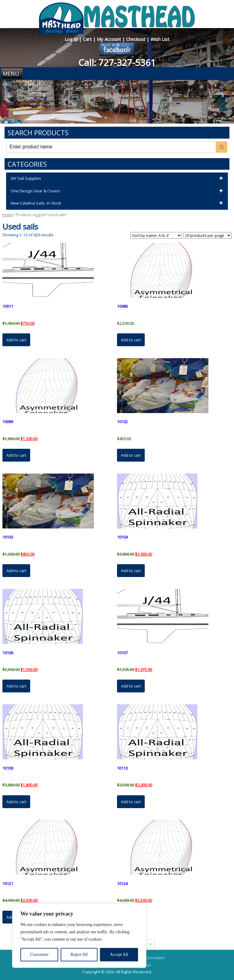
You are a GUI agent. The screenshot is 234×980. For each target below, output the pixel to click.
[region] (79, 936)
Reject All (79, 955)
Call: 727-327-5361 (117, 62)
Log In (72, 39)
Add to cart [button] (16, 340)
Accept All (119, 955)
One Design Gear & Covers (118, 191)
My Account (110, 39)
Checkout (136, 39)
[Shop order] (156, 235)
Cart (88, 39)
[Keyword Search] (111, 147)
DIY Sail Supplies (118, 179)
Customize (39, 955)
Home (8, 215)
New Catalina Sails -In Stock (118, 203)
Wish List (160, 39)
